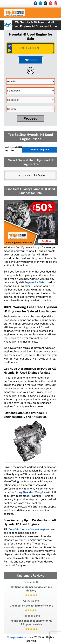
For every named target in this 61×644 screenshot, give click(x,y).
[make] (30, 82)
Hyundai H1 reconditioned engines (28, 529)
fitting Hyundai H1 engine (30, 492)
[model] (30, 91)
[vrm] (30, 48)
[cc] (30, 109)
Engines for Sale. (35, 282)
